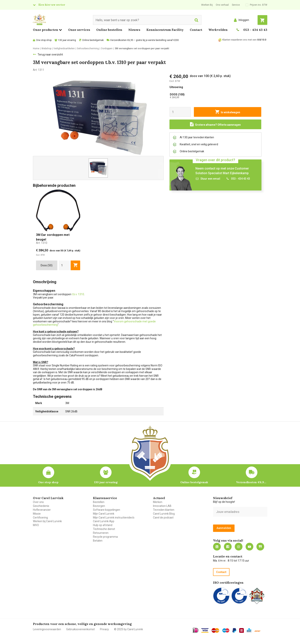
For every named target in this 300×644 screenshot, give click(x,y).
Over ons (38, 502)
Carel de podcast (163, 518)
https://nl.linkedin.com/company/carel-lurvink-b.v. (217, 547)
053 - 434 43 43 (255, 30)
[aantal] (65, 265)
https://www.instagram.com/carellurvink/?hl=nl (239, 547)
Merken (158, 502)
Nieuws (134, 30)
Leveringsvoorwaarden (47, 629)
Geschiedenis (41, 506)
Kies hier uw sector (52, 5)
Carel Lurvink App (104, 521)
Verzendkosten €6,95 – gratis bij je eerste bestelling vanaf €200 (144, 40)
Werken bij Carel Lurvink (47, 521)
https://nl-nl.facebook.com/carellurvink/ (228, 547)
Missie (37, 514)
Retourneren (101, 533)
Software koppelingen (107, 510)
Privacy (104, 629)
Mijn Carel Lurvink (104, 514)
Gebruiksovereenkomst (80, 629)
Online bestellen (109, 30)
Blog (260, 547)
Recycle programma (105, 537)
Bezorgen (99, 506)
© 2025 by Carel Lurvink (129, 629)
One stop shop (44, 40)
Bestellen (99, 502)
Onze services (79, 30)
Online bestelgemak (93, 40)
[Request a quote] (215, 124)
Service (236, 5)
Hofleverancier (42, 510)
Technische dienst (104, 529)
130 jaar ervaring (67, 40)
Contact (196, 30)
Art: (42, 243)
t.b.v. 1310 (78, 294)
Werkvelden (218, 30)
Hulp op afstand (103, 525)
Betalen (98, 541)
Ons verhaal (222, 5)
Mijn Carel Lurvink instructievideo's (114, 518)
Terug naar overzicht (50, 55)
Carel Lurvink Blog (164, 514)
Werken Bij (207, 5)
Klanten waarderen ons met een (239, 40)
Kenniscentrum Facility (165, 30)
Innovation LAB (162, 506)
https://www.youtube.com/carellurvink (249, 547)
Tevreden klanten (164, 510)
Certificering (40, 518)
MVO (36, 525)
